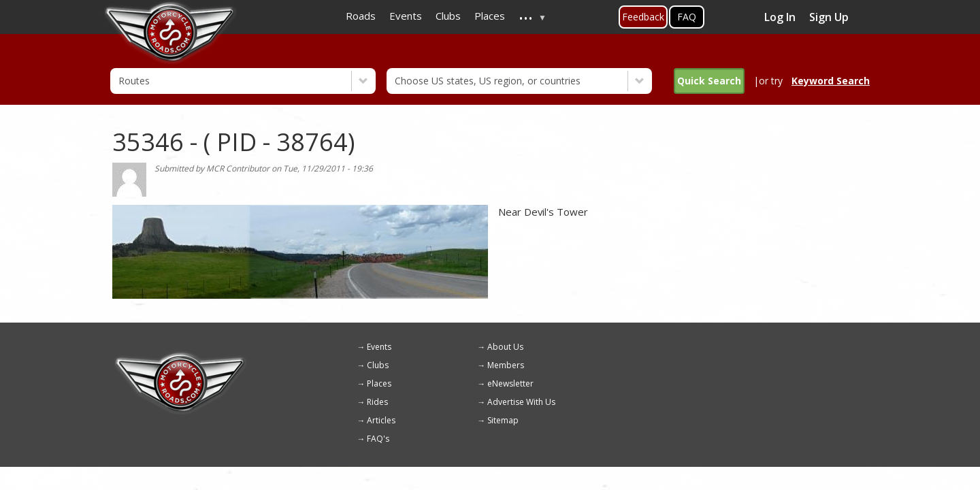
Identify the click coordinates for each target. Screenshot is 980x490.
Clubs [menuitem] (448, 16)
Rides (377, 402)
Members (506, 365)
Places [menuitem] (490, 16)
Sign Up (829, 17)
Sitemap (503, 420)
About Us (505, 347)
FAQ (687, 17)
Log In (780, 17)
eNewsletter (510, 383)
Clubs (378, 365)
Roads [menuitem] (361, 16)
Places (379, 383)
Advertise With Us (521, 402)
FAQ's (378, 439)
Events (379, 347)
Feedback (643, 17)
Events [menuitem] (406, 16)
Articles (381, 420)
